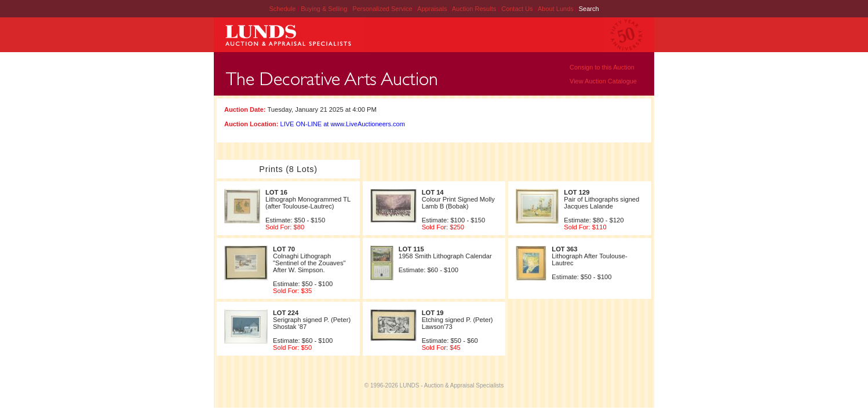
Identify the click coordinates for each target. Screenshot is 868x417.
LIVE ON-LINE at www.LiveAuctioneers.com (343, 124)
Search (589, 9)
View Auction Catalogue (603, 81)
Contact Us (517, 9)
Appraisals (433, 9)
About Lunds (557, 9)
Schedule (282, 9)
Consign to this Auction (602, 67)
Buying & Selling (325, 9)
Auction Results (475, 9)
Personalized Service (383, 9)
